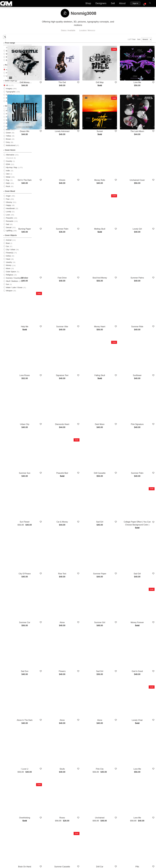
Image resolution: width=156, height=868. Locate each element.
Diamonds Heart (79, 364)
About (124, 4)
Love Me (141, 75)
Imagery (9, 91)
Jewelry (9, 264)
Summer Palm (79, 199)
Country (9, 163)
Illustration (10, 100)
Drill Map (110, 75)
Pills (141, 742)
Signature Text (79, 323)
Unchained (110, 701)
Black (8, 132)
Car (7, 248)
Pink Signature (141, 364)
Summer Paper (110, 494)
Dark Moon (110, 364)
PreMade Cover (12, 75)
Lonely (9, 214)
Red (8, 113)
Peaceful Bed (79, 406)
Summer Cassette (79, 742)
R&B (8, 185)
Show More (95, 796)
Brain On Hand (49, 742)
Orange (9, 128)
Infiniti (110, 783)
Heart (8, 261)
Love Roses (49, 323)
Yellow (8, 138)
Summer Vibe (80, 282)
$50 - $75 (10, 56)
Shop (90, 4)
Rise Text (79, 494)
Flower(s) (10, 255)
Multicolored (11, 147)
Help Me (49, 282)
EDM (8, 166)
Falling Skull (110, 323)
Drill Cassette (110, 406)
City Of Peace (49, 494)
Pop (8, 182)
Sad (8, 226)
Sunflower (141, 323)
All (7, 72)
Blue (8, 125)
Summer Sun (49, 406)
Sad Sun (49, 577)
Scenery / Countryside (15, 280)
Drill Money (49, 75)
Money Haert (110, 282)
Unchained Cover (141, 158)
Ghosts (80, 158)
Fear (8, 201)
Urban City (49, 364)
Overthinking (49, 701)
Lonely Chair (141, 618)
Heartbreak (10, 211)
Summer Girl (110, 535)
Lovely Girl (141, 199)
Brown (8, 141)
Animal (9, 242)
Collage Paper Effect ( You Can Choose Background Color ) (141, 450)
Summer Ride (141, 282)
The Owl (79, 75)
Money (9, 267)
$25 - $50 (10, 53)
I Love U (49, 659)
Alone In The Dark (49, 618)
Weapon (9, 293)
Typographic (11, 94)
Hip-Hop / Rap (12, 170)
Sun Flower (49, 447)
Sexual (9, 230)
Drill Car (110, 742)
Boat (8, 245)
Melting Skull (110, 199)
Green (8, 135)
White (8, 122)
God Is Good (141, 577)
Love (8, 217)
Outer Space (11, 274)
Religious (10, 277)
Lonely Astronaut (79, 117)
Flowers (79, 577)
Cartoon (9, 97)
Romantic (10, 223)
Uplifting (9, 233)
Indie (8, 173)
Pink (8, 116)
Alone (79, 535)
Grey (8, 144)
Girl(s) (8, 258)
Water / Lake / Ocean (14, 290)
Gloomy (9, 204)
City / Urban (11, 252)
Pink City (110, 659)
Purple (9, 119)
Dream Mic (49, 117)
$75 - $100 (10, 59)
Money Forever (141, 535)
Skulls (80, 659)
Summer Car (49, 535)
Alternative (10, 157)
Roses (79, 701)
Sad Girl (110, 447)
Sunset (110, 117)
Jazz (8, 176)
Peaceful (9, 220)
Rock (8, 188)
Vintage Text (141, 783)
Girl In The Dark (49, 158)
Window (49, 240)
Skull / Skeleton (12, 283)
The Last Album (141, 117)
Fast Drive (79, 240)
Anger (8, 198)
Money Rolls (110, 158)
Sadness (79, 783)
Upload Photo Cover (14, 78)
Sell (114, 4)
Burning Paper (49, 199)
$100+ (8, 62)
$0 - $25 (9, 50)
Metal (8, 179)
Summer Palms (141, 240)
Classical (10, 160)
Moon (8, 271)
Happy (9, 207)
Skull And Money (110, 240)
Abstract (9, 103)
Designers (102, 4)
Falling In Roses (49, 783)
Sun (8, 286)
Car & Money (79, 447)
